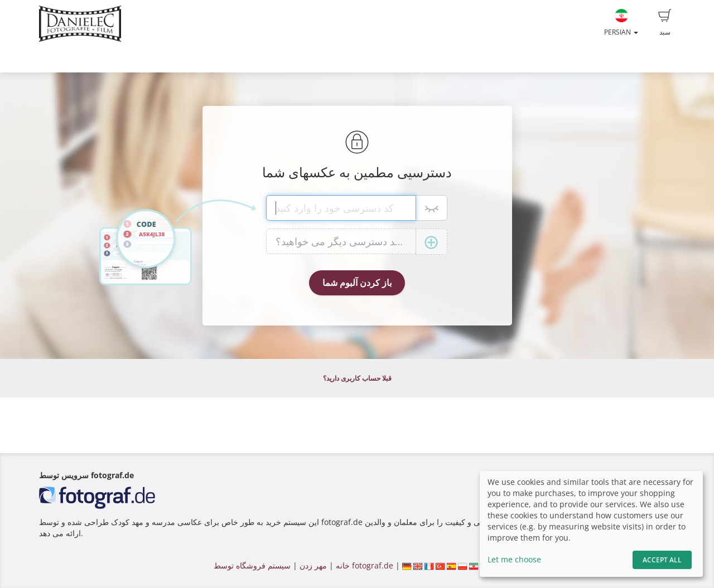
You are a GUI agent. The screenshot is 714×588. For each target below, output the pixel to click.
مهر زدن (313, 565)
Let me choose (514, 559)
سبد (665, 23)
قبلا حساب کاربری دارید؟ (357, 378)
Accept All (662, 560)
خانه (343, 565)
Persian (621, 23)
